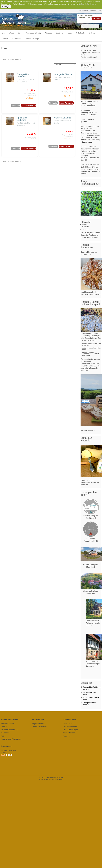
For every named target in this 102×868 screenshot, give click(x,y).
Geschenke (17, 39)
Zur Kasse (97, 19)
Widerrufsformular (7, 724)
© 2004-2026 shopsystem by (51, 778)
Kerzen (19, 59)
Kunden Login (96, 11)
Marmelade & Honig (33, 33)
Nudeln (70, 33)
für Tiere (92, 33)
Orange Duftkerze (63, 74)
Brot (4, 33)
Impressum (5, 733)
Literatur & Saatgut (32, 39)
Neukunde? (83, 11)
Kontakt (4, 727)
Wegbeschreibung (39, 724)
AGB (2, 736)
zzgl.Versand (32, 95)
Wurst (11, 33)
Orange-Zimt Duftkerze (23, 76)
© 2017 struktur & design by (51, 779)
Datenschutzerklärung (87, 4)
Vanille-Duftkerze (62, 118)
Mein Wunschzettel (70, 727)
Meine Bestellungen (70, 730)
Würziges (48, 33)
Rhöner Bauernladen (40, 727)
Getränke (59, 33)
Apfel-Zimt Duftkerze (22, 119)
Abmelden (67, 736)
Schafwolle (80, 33)
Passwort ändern (69, 733)
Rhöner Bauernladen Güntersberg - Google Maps (90, 140)
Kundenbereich (69, 720)
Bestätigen (6, 7)
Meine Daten (68, 724)
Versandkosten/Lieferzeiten (11, 739)
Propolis (5, 39)
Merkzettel (16, 105)
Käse (20, 33)
